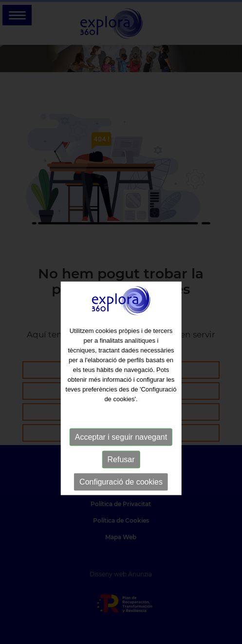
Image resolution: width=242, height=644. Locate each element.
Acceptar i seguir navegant (121, 448)
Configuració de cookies (121, 493)
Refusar (121, 470)
